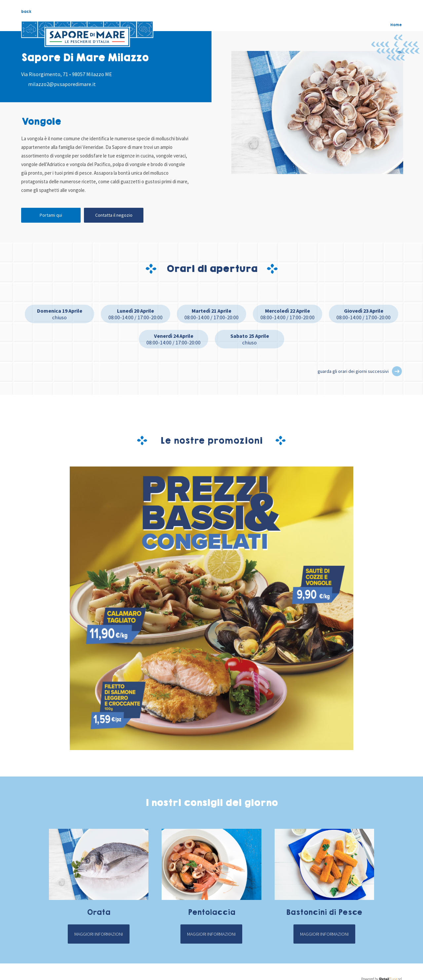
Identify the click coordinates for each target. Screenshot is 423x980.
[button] (397, 371)
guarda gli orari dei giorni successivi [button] (353, 371)
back (26, 12)
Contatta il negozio (114, 215)
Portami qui (51, 215)
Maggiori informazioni (99, 934)
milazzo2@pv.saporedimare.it (62, 84)
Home (396, 25)
